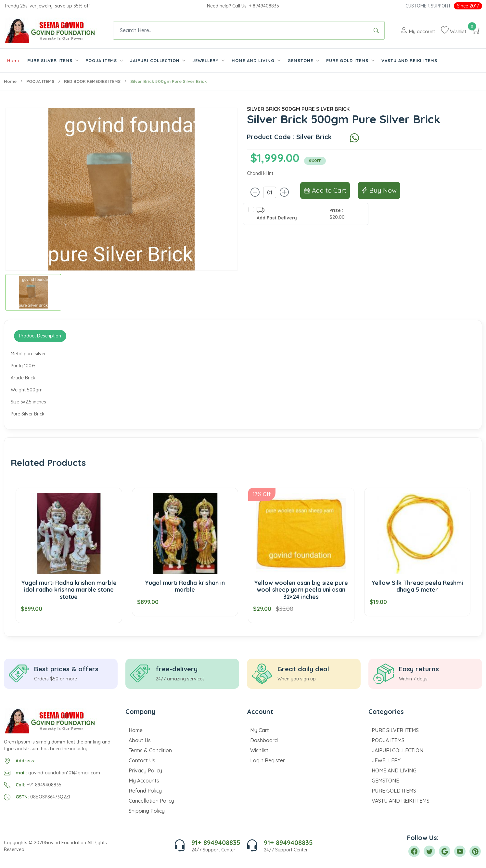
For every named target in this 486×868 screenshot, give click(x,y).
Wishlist (259, 750)
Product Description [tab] (40, 336)
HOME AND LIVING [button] (254, 60)
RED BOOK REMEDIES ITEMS (92, 81)
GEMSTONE (385, 781)
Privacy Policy (145, 770)
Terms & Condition (150, 750)
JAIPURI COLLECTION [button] (156, 60)
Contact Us (142, 760)
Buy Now (379, 190)
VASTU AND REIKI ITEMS (409, 60)
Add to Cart (325, 190)
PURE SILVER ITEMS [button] (51, 60)
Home (14, 60)
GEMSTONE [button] (301, 60)
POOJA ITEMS (40, 81)
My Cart (260, 730)
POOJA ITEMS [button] (102, 60)
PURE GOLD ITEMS (394, 791)
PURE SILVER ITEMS (395, 730)
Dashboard (264, 740)
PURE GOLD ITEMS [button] (348, 60)
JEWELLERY (386, 760)
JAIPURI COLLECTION (397, 750)
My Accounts (144, 781)
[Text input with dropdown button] (241, 30)
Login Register (268, 760)
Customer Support (428, 6)
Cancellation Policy (151, 801)
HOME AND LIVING (394, 770)
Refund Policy (145, 791)
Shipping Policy (147, 811)
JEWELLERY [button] (206, 60)
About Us (140, 740)
